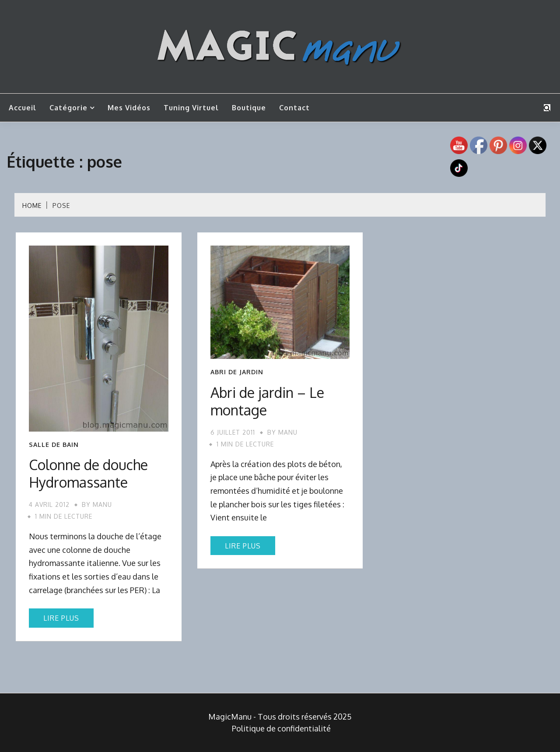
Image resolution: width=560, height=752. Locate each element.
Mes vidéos (129, 108)
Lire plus (61, 618)
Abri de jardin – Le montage (267, 401)
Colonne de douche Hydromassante (88, 473)
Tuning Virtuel (191, 108)
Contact (294, 108)
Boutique (249, 108)
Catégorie (68, 108)
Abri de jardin (237, 372)
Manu (102, 504)
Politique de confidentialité (281, 728)
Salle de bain (54, 445)
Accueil (23, 108)
